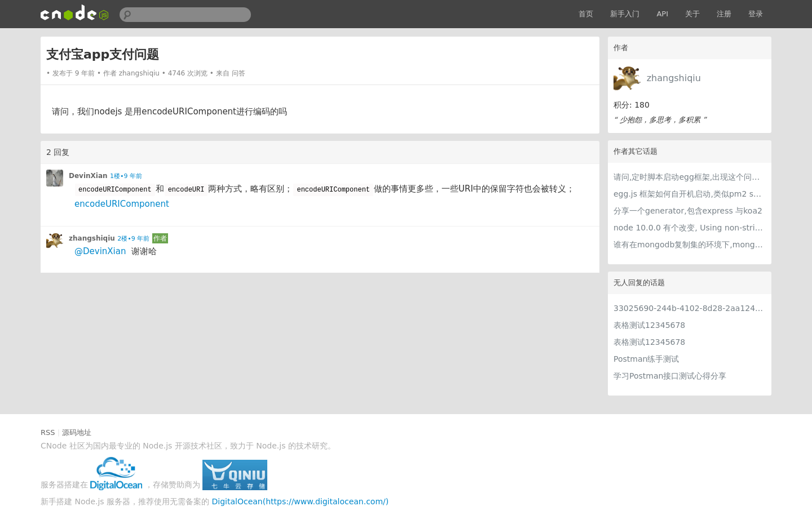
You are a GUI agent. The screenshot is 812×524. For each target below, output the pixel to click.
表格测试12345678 (649, 325)
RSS (48, 432)
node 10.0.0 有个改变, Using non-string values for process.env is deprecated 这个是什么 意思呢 (690, 228)
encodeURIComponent (122, 204)
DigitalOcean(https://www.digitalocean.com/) (301, 501)
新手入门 (625, 14)
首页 (586, 14)
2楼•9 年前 (133, 239)
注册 (724, 14)
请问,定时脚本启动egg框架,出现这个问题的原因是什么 (690, 177)
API (662, 14)
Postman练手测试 (646, 359)
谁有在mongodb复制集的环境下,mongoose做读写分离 (690, 245)
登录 (756, 14)
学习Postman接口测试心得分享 (670, 376)
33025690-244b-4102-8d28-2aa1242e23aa (690, 308)
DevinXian (88, 176)
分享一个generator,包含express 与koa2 (688, 211)
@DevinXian (100, 251)
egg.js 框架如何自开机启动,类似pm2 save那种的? (690, 194)
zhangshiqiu (674, 78)
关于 (692, 14)
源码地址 (77, 432)
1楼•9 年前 (126, 176)
